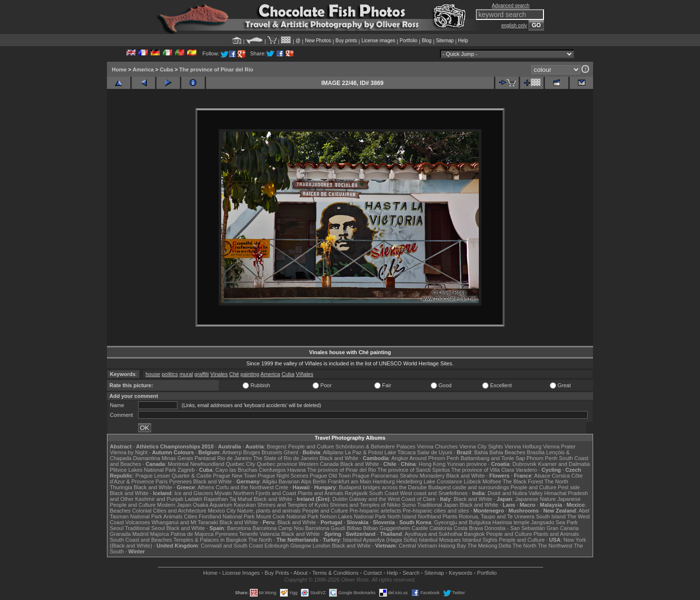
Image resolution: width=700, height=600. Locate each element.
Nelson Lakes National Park (353, 516)
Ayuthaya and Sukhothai (433, 534)
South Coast (384, 493)
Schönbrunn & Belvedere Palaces (376, 446)
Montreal (178, 464)
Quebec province (277, 464)
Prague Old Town (330, 476)
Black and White (339, 458)
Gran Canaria (562, 528)
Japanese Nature (536, 499)
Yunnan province (467, 464)
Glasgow (301, 546)
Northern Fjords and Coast (265, 493)
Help (463, 41)
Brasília (536, 452)
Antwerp (232, 452)
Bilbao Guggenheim (387, 528)
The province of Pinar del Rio (216, 69)
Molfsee (492, 481)
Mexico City (222, 511)
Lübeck (472, 481)
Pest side (569, 487)
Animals (173, 516)
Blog (427, 41)
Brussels (272, 452)
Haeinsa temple (511, 522)
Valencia (270, 534)
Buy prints (346, 41)
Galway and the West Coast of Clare (392, 499)
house (153, 374)
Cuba (167, 69)
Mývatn (223, 493)
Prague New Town (235, 476)
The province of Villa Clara (483, 470)
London (322, 546)
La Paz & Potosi (364, 452)
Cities (191, 516)
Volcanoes (138, 522)
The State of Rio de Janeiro (286, 458)
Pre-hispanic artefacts (375, 511)
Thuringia (121, 487)
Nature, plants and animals (269, 511)
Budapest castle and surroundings (469, 487)
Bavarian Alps (295, 481)
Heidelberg (409, 481)
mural (186, 374)
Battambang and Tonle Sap (493, 458)
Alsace (542, 476)
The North (556, 481)
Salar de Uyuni (435, 452)
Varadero (526, 470)
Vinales (219, 374)
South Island (551, 516)
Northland (430, 516)
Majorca (160, 534)
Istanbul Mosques (440, 540)
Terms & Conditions (335, 573)
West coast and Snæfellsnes (434, 493)
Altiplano (333, 452)
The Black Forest (523, 481)
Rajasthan (216, 499)
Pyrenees (180, 481)
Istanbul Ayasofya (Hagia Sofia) (380, 540)
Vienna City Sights (481, 446)
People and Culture (311, 446)
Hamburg (384, 481)
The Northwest (555, 546)
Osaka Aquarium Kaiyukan (225, 505)
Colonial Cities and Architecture (169, 511)
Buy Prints (277, 573)
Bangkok (474, 534)
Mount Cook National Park (287, 516)
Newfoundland (207, 464)
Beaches (120, 511)
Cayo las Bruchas (236, 470)
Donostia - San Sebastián (515, 528)
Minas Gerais (177, 458)
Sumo (409, 505)
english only (514, 26)
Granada (120, 534)
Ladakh (193, 499)
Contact (373, 573)
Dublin (340, 499)
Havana (297, 470)
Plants (450, 516)
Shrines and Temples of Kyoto (293, 505)
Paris (162, 481)
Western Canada (318, 464)
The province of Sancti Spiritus (414, 470)
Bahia (481, 452)
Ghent (291, 452)
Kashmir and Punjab (159, 499)
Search (411, 573)
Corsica (561, 476)
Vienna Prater (559, 446)
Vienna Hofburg (523, 446)
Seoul (117, 528)
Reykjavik (356, 493)
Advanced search (511, 6)
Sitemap (445, 41)
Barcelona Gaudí (325, 528)
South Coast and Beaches (141, 540)
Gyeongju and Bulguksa (463, 522)
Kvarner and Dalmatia (564, 464)
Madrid (140, 534)
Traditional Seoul (145, 528)
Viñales (305, 374)
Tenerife (249, 534)
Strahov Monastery (422, 476)
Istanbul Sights (480, 540)
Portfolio (409, 41)
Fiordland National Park (227, 516)
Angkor (400, 458)
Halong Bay (452, 546)
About (301, 573)
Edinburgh (277, 546)
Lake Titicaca (400, 452)
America (143, 69)
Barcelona (239, 528)
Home (119, 69)
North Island (402, 516)
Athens (206, 487)
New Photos (318, 41)
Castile (420, 528)
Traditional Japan (437, 505)
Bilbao (354, 528)
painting (250, 374)
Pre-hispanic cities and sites (436, 511)
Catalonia (440, 528)
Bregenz (277, 446)
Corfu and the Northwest (245, 487)
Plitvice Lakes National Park (143, 470)
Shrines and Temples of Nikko (365, 505)
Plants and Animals (320, 493)
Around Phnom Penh (434, 458)
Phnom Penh (542, 458)
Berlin (319, 481)
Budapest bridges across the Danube (383, 487)
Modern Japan (174, 505)
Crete (282, 487)
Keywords (460, 573)
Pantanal (205, 458)
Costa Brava (468, 528)
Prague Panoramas (376, 476)
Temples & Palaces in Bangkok (210, 540)
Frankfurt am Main (350, 481)
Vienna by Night (129, 452)
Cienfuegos (272, 470)
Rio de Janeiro (235, 458)
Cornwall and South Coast (232, 546)
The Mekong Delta (490, 546)
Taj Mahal (241, 499)
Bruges (252, 452)
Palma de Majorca (192, 534)
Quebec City (241, 464)
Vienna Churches (437, 446)
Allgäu (270, 481)
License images (378, 41)
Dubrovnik (525, 464)
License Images (241, 573)
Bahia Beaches (507, 452)
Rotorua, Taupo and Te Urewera (497, 516)
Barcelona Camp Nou (278, 528)
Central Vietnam (418, 546)
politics (170, 374)
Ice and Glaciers (194, 493)
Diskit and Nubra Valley (515, 493)
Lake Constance (443, 481)
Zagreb (186, 470)
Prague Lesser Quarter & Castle (174, 476)
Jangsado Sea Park (554, 522)
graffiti (202, 374)
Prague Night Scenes (283, 476)
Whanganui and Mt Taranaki (185, 522)
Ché (234, 374)
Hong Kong (432, 464)
